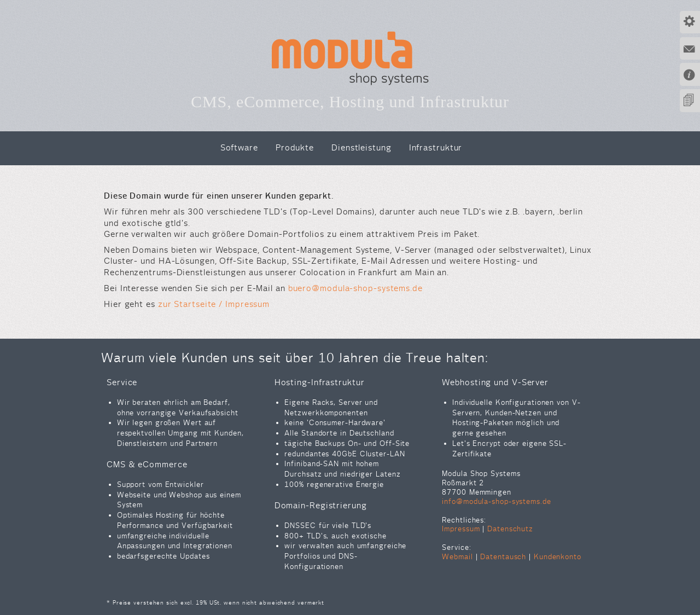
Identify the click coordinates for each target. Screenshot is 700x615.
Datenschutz (510, 529)
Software (239, 147)
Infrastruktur (436, 147)
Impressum (461, 529)
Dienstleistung (361, 147)
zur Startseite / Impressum (214, 304)
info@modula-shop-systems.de (496, 501)
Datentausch (503, 557)
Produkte (295, 147)
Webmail (457, 557)
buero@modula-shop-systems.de (355, 288)
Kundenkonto (558, 557)
